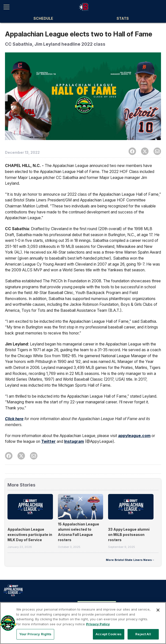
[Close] (158, 610)
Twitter (48, 441)
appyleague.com (134, 436)
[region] (83, 623)
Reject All (143, 634)
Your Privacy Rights (35, 634)
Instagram (74, 441)
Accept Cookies (109, 634)
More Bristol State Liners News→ (130, 560)
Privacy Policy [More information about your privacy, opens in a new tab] (98, 624)
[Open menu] (8, 7)
